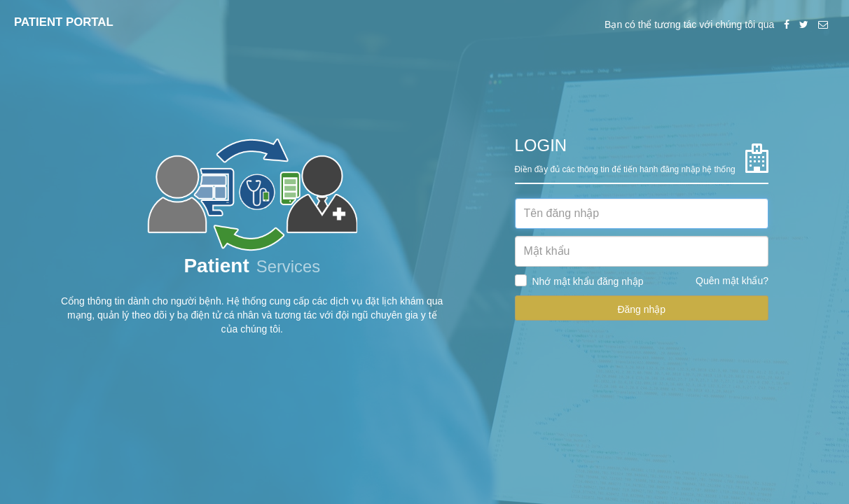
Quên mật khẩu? (732, 281)
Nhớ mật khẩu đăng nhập (588, 281)
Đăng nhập (641, 309)
